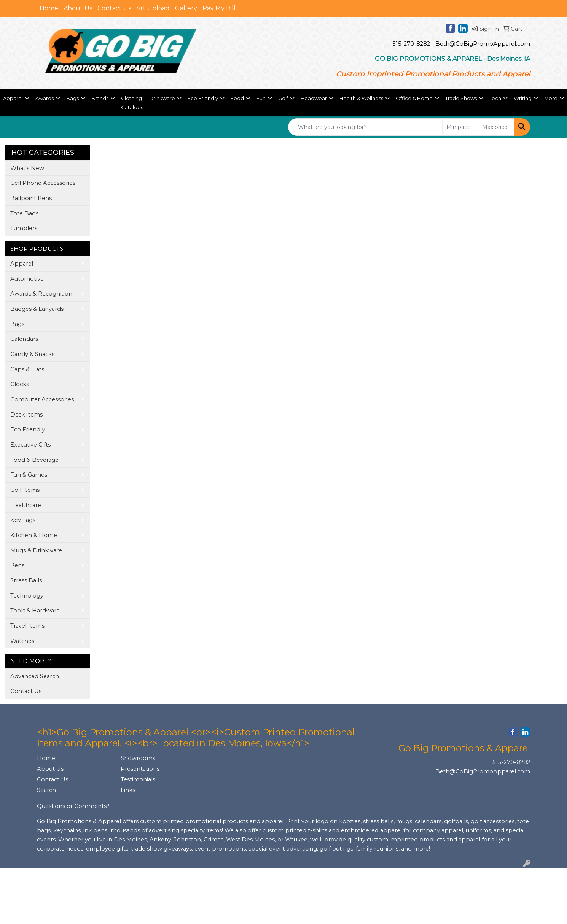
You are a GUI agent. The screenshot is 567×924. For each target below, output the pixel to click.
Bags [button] (72, 98)
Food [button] (237, 98)
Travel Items (27, 626)
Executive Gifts (30, 445)
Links (128, 790)
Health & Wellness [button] (361, 98)
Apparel (22, 264)
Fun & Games (29, 475)
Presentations (140, 769)
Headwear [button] (314, 98)
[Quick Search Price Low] (460, 127)
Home (49, 8)
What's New (27, 168)
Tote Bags (24, 213)
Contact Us (114, 8)
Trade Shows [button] (461, 98)
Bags (17, 324)
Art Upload (153, 8)
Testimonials (138, 779)
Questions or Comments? (73, 806)
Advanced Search (35, 676)
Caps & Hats (27, 369)
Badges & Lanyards (37, 309)
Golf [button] (283, 98)
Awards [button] (45, 98)
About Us (78, 8)
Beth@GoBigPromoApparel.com (483, 44)
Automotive (27, 279)
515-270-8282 (411, 44)
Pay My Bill (219, 8)
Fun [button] (261, 98)
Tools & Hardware (35, 611)
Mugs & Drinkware (36, 550)
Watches (22, 641)
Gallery (186, 8)
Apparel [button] (13, 98)
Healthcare (26, 505)
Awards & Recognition (41, 294)
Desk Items (26, 415)
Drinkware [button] (162, 98)
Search (46, 790)
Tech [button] (495, 98)
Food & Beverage (34, 460)
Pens (17, 565)
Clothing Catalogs (132, 103)
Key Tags (23, 520)
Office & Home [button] (414, 98)
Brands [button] (100, 98)
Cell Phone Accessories (43, 183)
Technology (27, 596)
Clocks (20, 384)
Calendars (24, 339)
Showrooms (138, 758)
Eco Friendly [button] (203, 98)
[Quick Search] (365, 127)
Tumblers (24, 228)
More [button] (551, 98)
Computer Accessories (42, 399)
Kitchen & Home (34, 535)
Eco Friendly (28, 429)
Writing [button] (523, 98)
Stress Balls (26, 580)
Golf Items (25, 490)
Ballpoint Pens (31, 198)
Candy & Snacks (32, 354)
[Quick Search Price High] (496, 127)
